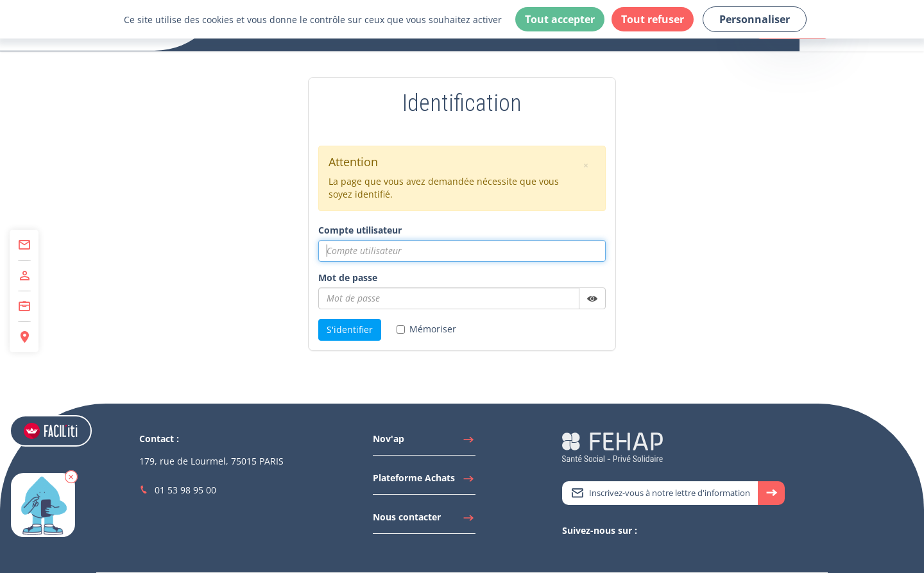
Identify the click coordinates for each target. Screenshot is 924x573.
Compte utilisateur (360, 230)
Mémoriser (426, 329)
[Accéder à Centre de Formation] (24, 307)
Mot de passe (348, 278)
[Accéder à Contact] (24, 245)
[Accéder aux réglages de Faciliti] (51, 431)
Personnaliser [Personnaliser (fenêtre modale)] (755, 19)
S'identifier (350, 329)
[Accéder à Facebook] (607, 553)
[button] (71, 477)
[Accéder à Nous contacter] (424, 520)
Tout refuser (653, 19)
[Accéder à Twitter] (569, 553)
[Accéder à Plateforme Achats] (424, 481)
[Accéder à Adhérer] (24, 276)
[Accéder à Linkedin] (581, 553)
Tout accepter (560, 19)
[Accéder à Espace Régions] (24, 337)
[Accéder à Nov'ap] (424, 442)
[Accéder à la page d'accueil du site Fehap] (612, 446)
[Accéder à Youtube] (594, 553)
